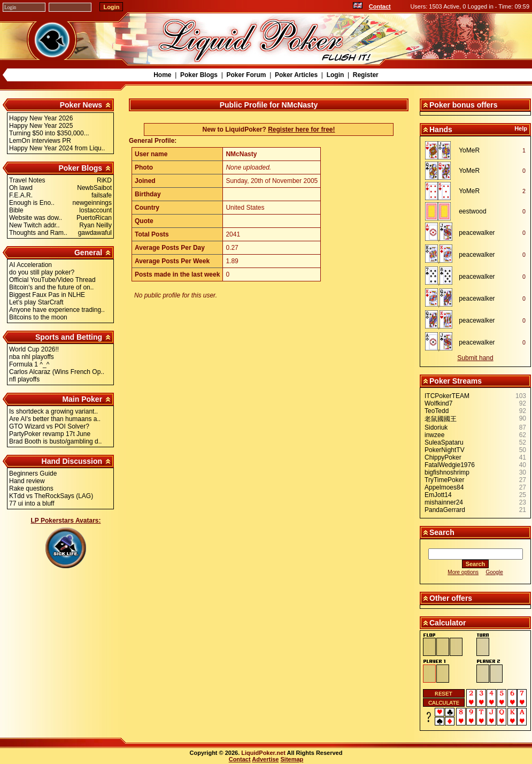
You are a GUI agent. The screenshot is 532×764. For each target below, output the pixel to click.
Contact (380, 6)
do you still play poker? (42, 272)
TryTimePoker (444, 480)
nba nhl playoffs (32, 357)
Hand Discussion (72, 461)
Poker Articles (296, 75)
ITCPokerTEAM (447, 396)
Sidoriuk (436, 427)
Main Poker (82, 399)
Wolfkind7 (438, 403)
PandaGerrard (445, 510)
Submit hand (475, 358)
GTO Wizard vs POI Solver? (49, 426)
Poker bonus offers (464, 105)
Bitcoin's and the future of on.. (51, 287)
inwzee (434, 435)
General (88, 253)
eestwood (472, 211)
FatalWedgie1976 (450, 465)
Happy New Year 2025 (41, 126)
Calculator (448, 623)
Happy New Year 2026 (41, 118)
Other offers (451, 598)
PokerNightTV (445, 450)
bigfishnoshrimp (447, 472)
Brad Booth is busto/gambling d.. (55, 441)
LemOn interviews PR (40, 141)
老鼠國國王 (441, 419)
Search (442, 532)
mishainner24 (444, 502)
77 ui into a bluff (32, 503)
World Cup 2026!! (34, 349)
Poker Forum (246, 75)
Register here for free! (301, 129)
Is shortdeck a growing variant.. (53, 411)
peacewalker (477, 233)
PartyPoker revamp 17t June (50, 434)
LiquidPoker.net (263, 753)
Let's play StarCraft (36, 302)
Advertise (265, 759)
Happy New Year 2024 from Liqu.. (57, 148)
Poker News (81, 105)
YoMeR (469, 150)
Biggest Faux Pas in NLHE (47, 295)
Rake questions (31, 488)
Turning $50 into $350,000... (49, 133)
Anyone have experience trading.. (57, 310)
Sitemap (292, 759)
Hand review (27, 481)
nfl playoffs (24, 379)
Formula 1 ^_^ (29, 364)
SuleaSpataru (444, 442)
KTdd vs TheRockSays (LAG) (51, 496)
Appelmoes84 (444, 487)
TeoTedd (437, 411)
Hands (441, 129)
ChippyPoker (443, 457)
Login (336, 75)
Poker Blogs (199, 75)
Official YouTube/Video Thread (52, 280)
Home (162, 75)
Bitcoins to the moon (38, 317)
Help (521, 128)
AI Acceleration (30, 265)
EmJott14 (438, 495)
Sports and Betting (69, 337)
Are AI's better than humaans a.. (55, 419)
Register (366, 75)
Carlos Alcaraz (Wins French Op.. (57, 372)
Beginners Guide (33, 473)
